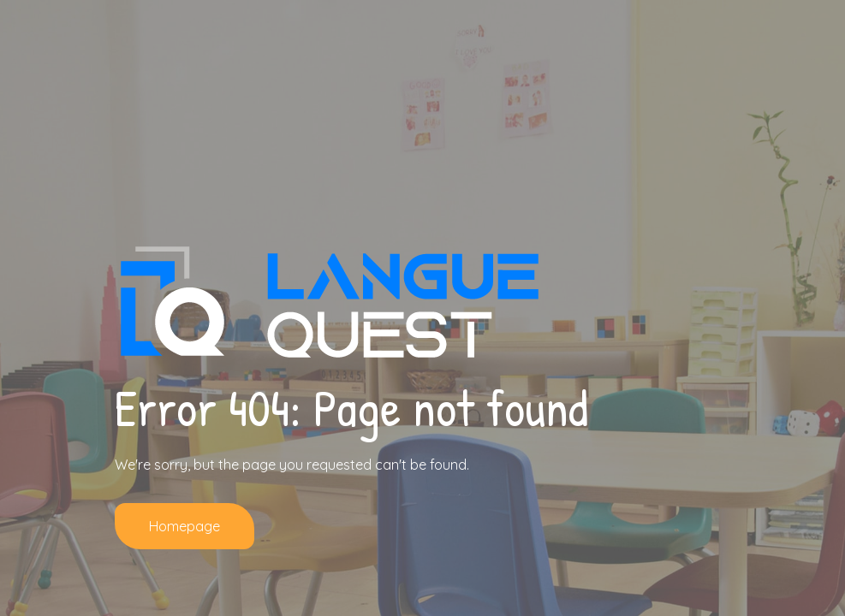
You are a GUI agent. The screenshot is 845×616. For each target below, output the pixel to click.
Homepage (184, 526)
